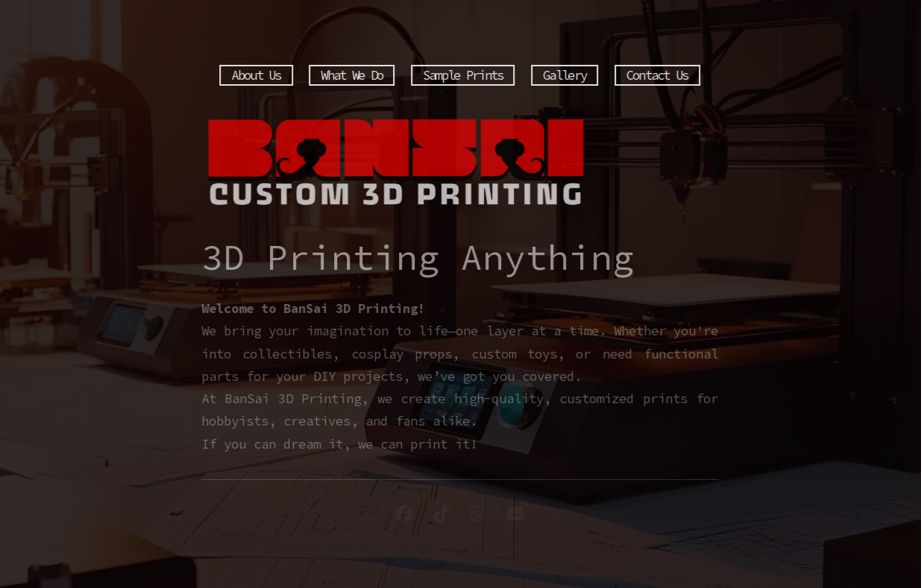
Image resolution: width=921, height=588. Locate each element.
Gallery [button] (564, 75)
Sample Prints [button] (462, 75)
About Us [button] (255, 75)
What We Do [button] (351, 75)
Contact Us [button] (657, 75)
